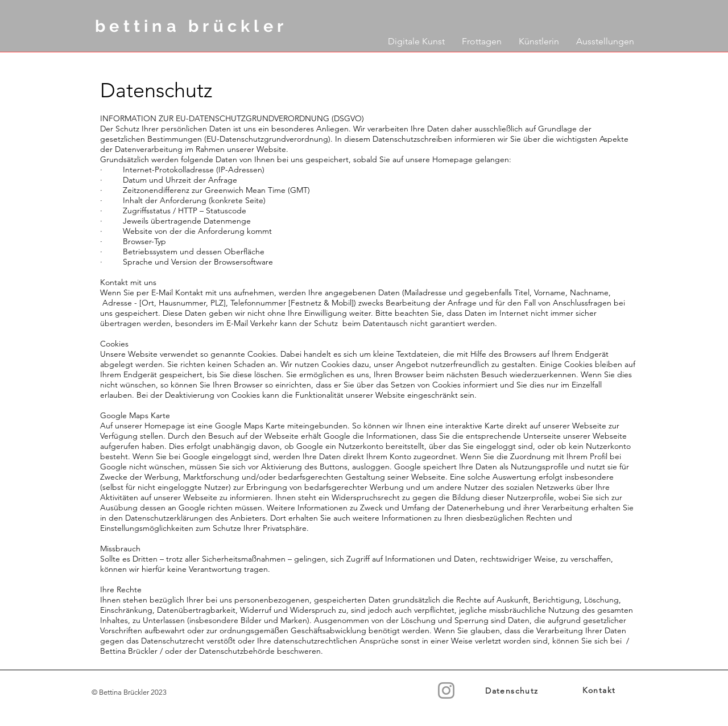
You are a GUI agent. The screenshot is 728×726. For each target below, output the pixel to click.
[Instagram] (446, 690)
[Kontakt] (600, 690)
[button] (416, 39)
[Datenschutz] (513, 691)
